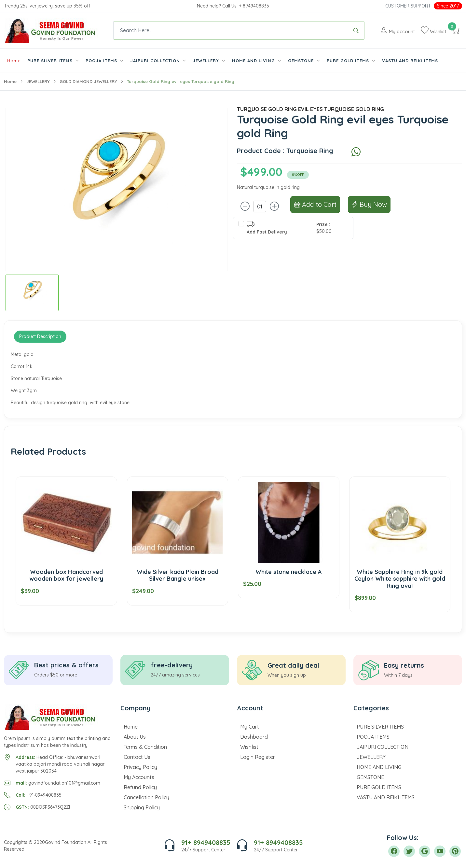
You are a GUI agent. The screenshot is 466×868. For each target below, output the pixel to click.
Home (14, 61)
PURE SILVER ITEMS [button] (51, 61)
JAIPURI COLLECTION (383, 747)
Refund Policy (140, 787)
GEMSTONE (370, 777)
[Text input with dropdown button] (231, 30)
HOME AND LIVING (379, 767)
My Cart (250, 727)
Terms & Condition (145, 747)
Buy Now (369, 204)
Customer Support (408, 6)
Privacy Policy (140, 767)
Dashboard (254, 737)
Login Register (258, 757)
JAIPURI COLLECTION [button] (156, 61)
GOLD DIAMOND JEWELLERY (88, 81)
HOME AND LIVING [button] (254, 61)
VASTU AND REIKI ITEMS (410, 61)
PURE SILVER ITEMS (380, 727)
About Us (135, 737)
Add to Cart (315, 204)
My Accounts (139, 777)
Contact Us (137, 757)
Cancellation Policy (146, 797)
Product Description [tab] (40, 336)
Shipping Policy (142, 807)
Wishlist (249, 747)
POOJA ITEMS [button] (102, 61)
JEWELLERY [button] (207, 61)
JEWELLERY (38, 81)
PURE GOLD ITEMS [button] (349, 61)
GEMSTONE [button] (302, 61)
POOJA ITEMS (373, 737)
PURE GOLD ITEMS (379, 787)
